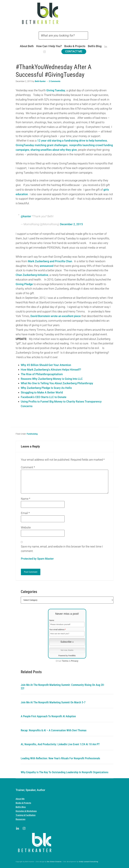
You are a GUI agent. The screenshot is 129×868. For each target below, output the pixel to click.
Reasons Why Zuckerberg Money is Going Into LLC (52, 379)
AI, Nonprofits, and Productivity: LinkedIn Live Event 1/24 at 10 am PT (60, 744)
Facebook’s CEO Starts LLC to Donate (44, 397)
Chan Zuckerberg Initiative (32, 275)
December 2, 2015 (71, 224)
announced (47, 266)
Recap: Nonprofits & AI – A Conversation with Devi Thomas (54, 730)
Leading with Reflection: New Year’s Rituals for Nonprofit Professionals (60, 758)
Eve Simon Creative (54, 862)
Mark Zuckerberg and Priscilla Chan (50, 261)
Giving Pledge (24, 284)
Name (26, 499)
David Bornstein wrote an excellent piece (56, 316)
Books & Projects (23, 803)
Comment (28, 467)
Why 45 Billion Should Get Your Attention (46, 365)
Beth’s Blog (21, 807)
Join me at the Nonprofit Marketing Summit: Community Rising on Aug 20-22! (63, 687)
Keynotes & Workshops (26, 811)
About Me (20, 799)
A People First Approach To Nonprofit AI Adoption (48, 716)
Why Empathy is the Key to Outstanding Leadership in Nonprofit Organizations (65, 772)
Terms (65, 661)
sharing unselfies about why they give (54, 150)
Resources (21, 819)
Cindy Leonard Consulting (89, 862)
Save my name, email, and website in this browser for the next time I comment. (62, 549)
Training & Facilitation (26, 815)
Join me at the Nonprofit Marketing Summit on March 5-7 (53, 702)
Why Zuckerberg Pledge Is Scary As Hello (46, 388)
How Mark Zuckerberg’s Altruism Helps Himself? (51, 370)
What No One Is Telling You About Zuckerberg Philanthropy (57, 383)
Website (26, 528)
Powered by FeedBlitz (67, 656)
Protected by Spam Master (37, 559)
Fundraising (32, 434)
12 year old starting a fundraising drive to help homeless (72, 141)
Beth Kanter (64, 13)
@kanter (26, 216)
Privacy (75, 661)
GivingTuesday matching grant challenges (42, 145)
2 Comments (55, 81)
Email (25, 513)
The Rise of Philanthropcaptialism (42, 374)
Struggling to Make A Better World (42, 392)
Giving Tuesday (56, 90)
